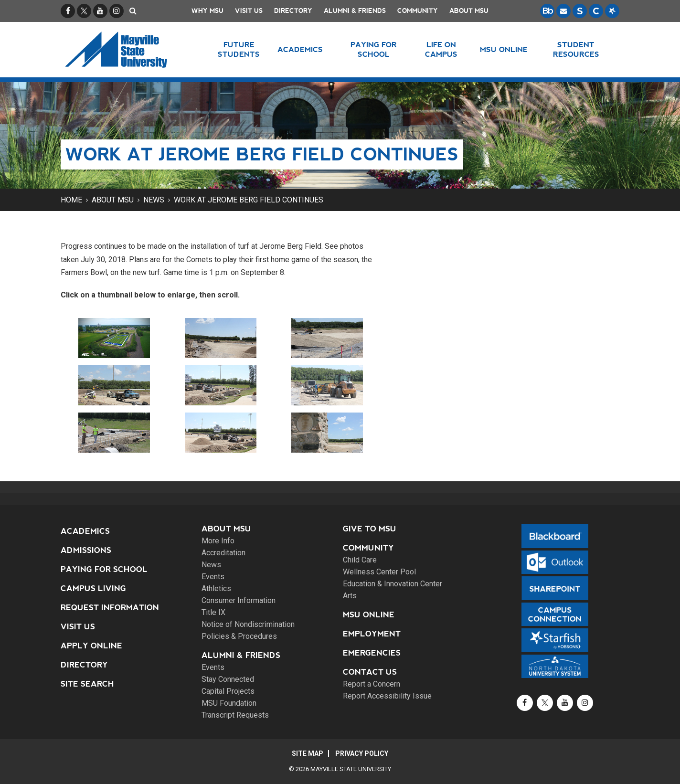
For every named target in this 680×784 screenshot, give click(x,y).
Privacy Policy (362, 753)
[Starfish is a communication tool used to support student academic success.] (612, 11)
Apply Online (91, 646)
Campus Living (93, 588)
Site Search (87, 684)
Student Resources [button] (576, 49)
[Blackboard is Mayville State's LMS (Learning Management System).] (547, 11)
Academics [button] (300, 49)
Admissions (86, 550)
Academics (85, 531)
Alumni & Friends (355, 11)
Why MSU (207, 11)
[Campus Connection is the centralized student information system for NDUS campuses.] (596, 11)
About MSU (469, 11)
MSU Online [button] (504, 49)
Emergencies (372, 653)
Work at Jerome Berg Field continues (249, 200)
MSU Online (369, 615)
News (154, 200)
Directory (293, 11)
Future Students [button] (239, 49)
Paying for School (104, 569)
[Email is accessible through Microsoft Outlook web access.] (563, 11)
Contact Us (370, 672)
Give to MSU (370, 529)
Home (71, 200)
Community (418, 11)
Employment (372, 634)
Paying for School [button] (374, 49)
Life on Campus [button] (441, 49)
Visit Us (249, 11)
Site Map (308, 753)
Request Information (110, 608)
